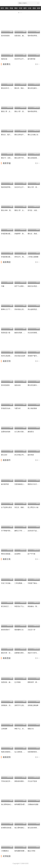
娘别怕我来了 (6, 630)
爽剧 (16, 8)
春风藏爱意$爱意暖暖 (22, 851)
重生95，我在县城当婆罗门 (24, 88)
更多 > (37, 64)
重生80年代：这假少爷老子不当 (12, 88)
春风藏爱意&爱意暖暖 (22, 804)
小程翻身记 (5, 851)
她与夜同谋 (31, 59)
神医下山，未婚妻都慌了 (23, 729)
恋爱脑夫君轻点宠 (21, 653)
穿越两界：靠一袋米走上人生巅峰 (26, 234)
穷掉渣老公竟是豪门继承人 (24, 309)
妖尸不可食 (31, 554)
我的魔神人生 (19, 630)
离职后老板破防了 (7, 554)
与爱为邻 (17, 408)
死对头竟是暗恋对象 (8, 356)
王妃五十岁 (31, 630)
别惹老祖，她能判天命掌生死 (24, 36)
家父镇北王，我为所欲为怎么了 (12, 606)
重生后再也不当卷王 (21, 135)
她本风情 (31, 455)
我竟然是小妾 (6, 333)
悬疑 (34, 8)
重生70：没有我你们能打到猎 (11, 158)
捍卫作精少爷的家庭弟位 (23, 455)
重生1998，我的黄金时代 (10, 210)
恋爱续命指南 (6, 432)
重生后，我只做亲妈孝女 (10, 135)
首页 (2, 8)
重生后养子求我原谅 (21, 158)
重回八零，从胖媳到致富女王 (11, 111)
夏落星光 (31, 432)
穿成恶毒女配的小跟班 (9, 234)
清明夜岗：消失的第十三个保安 (12, 705)
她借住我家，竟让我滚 (22, 333)
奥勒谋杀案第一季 (21, 781)
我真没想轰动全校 (7, 752)
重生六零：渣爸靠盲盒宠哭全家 (25, 111)
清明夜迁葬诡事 (33, 705)
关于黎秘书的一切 (7, 531)
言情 (21, 8)
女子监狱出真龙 (6, 507)
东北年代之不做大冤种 (22, 59)
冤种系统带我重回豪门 (9, 187)
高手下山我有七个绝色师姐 (24, 286)
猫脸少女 (31, 729)
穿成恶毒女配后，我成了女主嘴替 (13, 257)
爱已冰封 (4, 455)
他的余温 (4, 59)
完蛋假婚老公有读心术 (22, 484)
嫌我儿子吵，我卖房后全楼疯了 (25, 531)
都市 (25, 8)
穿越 (11, 8)
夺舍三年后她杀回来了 (9, 583)
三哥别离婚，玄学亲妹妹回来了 (25, 583)
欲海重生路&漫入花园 (8, 828)
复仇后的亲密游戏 (34, 828)
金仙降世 (17, 554)
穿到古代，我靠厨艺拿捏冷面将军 (26, 257)
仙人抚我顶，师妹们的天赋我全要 (26, 752)
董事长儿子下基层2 (8, 309)
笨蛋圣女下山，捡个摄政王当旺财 (26, 606)
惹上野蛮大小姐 (33, 507)
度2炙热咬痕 (5, 36)
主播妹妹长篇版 (33, 804)
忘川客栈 (17, 682)
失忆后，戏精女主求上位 (23, 507)
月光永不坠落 (32, 781)
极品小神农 (31, 851)
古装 (30, 8)
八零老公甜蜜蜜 (33, 257)
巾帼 (3, 286)
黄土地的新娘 (32, 408)
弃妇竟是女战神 (20, 356)
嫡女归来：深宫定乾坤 (9, 653)
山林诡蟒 (4, 729)
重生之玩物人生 (33, 135)
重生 (7, 8)
